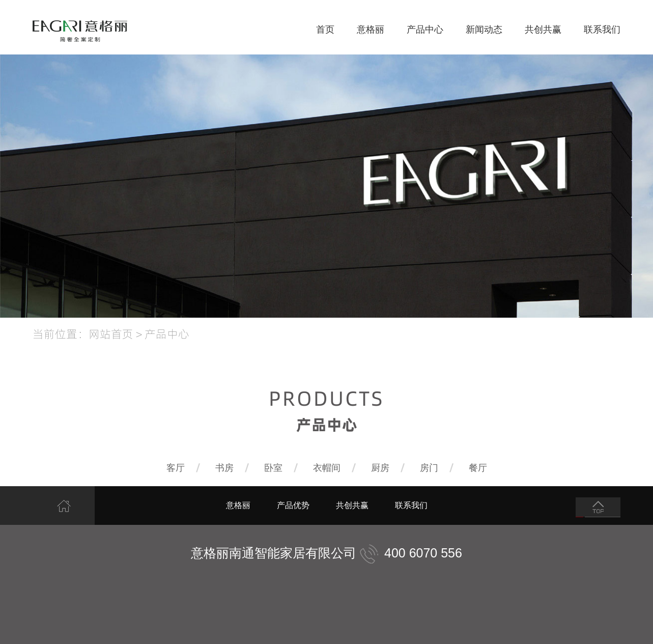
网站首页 (111, 333)
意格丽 (371, 30)
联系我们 (602, 30)
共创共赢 (543, 30)
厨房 (380, 468)
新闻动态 (484, 30)
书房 (224, 468)
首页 (325, 30)
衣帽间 (327, 468)
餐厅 (478, 468)
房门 (429, 468)
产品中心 (425, 30)
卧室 (273, 468)
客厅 (176, 468)
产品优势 (293, 505)
